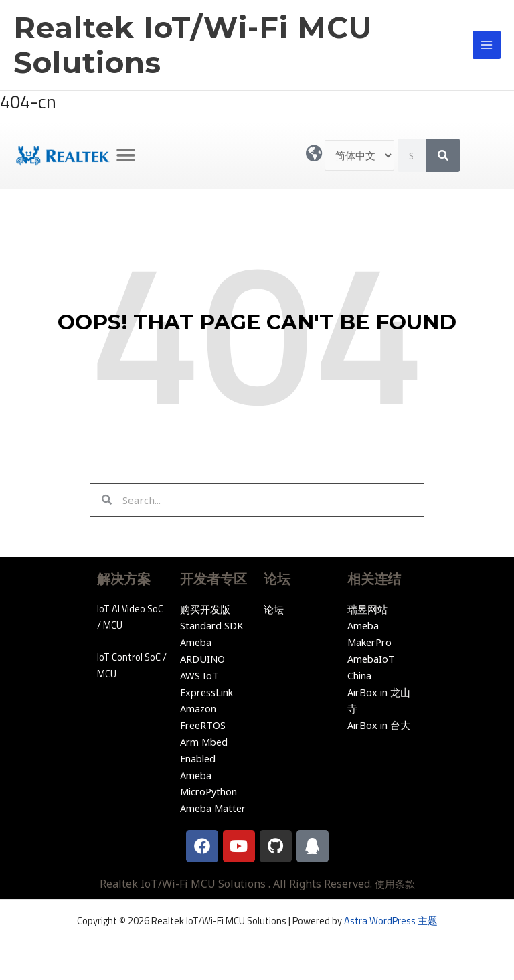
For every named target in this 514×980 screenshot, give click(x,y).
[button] (126, 156)
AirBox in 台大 (379, 725)
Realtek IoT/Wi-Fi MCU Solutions (193, 45)
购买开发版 (205, 609)
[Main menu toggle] (487, 45)
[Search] (443, 155)
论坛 (274, 609)
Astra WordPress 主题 (391, 921)
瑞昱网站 (367, 609)
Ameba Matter (213, 808)
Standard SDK (211, 625)
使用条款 (395, 884)
